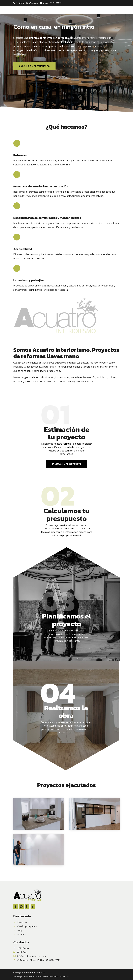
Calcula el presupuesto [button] (67, 464)
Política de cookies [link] (51, 977)
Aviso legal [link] (18, 977)
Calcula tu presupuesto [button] (34, 66)
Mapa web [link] (64, 977)
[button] (117, 10)
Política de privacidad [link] (33, 977)
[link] (19, 3)
